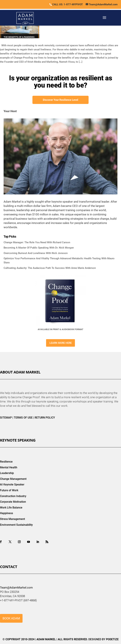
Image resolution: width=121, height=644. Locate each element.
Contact (9, 567)
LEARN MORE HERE (61, 343)
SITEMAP (6, 418)
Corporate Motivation (13, 502)
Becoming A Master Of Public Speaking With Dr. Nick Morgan (39, 248)
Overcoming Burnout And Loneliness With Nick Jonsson (36, 253)
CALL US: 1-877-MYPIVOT (67, 4)
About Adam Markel (20, 372)
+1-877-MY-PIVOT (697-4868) (18, 600)
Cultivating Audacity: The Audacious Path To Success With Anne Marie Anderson (50, 268)
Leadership (7, 473)
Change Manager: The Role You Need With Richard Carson (37, 242)
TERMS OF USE (23, 418)
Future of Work (9, 490)
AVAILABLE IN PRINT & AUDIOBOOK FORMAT (61, 329)
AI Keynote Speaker (12, 484)
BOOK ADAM (11, 618)
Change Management (13, 479)
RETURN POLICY (45, 418)
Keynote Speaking (18, 440)
